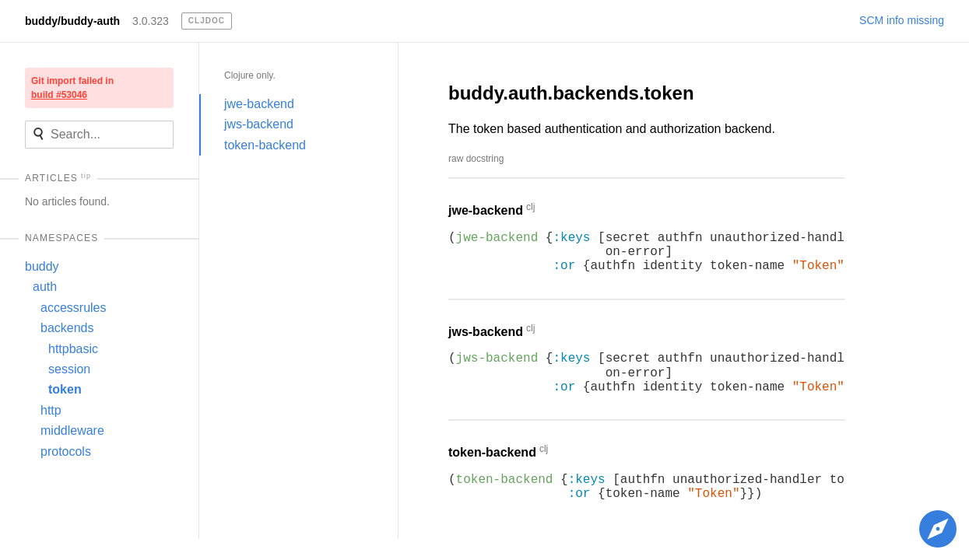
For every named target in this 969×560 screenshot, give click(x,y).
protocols (66, 451)
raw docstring (476, 159)
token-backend (265, 145)
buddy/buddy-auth (72, 21)
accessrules (73, 308)
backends (67, 328)
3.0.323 (151, 21)
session (69, 369)
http (51, 410)
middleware (72, 430)
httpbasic (73, 349)
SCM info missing (902, 20)
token (65, 389)
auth (45, 287)
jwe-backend (259, 104)
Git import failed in (72, 88)
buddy (42, 266)
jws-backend (259, 124)
